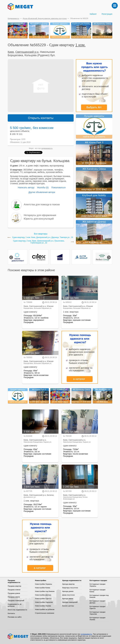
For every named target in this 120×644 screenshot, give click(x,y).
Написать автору (26, 188)
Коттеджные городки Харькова (97, 613)
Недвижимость (13, 18)
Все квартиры (41, 234)
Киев (11, 52)
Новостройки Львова (43, 606)
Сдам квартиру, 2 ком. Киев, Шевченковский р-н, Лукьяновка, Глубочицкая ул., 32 (39, 242)
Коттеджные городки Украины (97, 585)
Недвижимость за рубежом (15, 605)
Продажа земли (14, 597)
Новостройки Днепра (43, 595)
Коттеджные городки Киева (97, 591)
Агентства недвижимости (17, 610)
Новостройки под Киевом (45, 591)
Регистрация (107, 14)
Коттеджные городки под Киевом (99, 596)
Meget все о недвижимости (18, 636)
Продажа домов (14, 593)
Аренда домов (68, 591)
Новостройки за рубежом (45, 609)
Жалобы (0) (43, 188)
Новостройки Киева (42, 588)
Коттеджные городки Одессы (97, 607)
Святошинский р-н (27, 52)
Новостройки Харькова (44, 602)
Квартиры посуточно (70, 588)
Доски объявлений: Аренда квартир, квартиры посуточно (45, 18)
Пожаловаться (58, 188)
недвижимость (47, 148)
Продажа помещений (16, 601)
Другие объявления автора (42, 192)
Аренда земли (68, 599)
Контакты (11, 613)
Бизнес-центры (68, 606)
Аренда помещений (70, 602)
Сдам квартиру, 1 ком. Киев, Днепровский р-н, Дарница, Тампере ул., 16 (42, 237)
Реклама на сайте (15, 617)
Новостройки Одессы (43, 599)
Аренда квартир (68, 584)
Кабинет (93, 14)
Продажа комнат (14, 590)
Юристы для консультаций (39, 219)
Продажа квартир (14, 586)
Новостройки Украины (44, 584)
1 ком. (80, 45)
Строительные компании (45, 613)
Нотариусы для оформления (40, 215)
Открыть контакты (41, 118)
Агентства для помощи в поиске (42, 205)
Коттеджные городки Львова (97, 619)
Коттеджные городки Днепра (97, 602)
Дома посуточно (68, 595)
